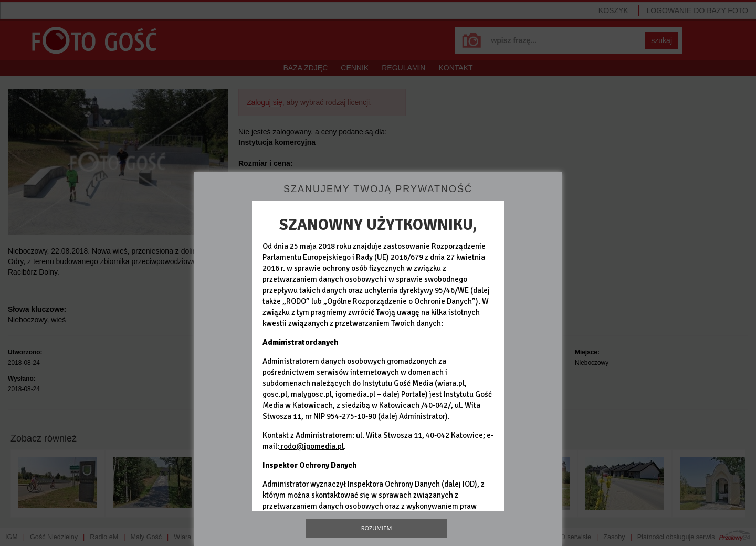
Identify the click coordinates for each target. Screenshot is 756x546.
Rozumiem (377, 528)
